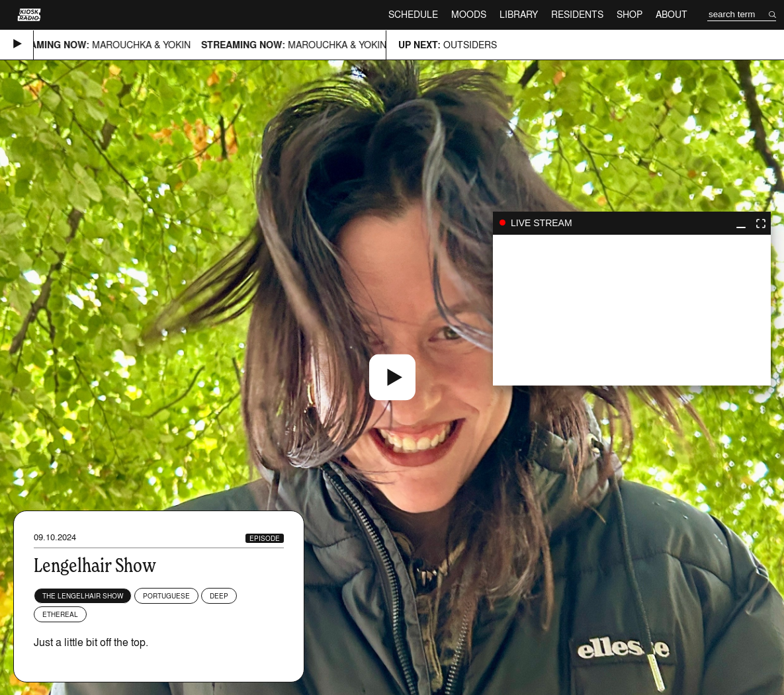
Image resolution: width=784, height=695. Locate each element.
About (672, 14)
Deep (219, 596)
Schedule (413, 14)
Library (519, 14)
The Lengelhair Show (83, 596)
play (632, 310)
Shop (630, 14)
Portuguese (166, 596)
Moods (469, 14)
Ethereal (60, 614)
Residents (577, 14)
